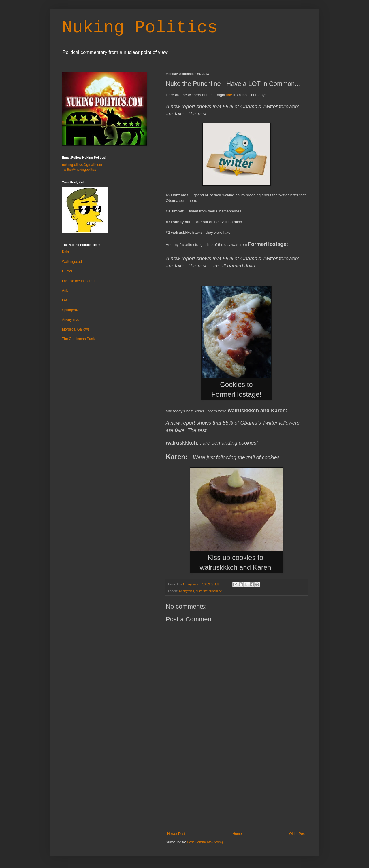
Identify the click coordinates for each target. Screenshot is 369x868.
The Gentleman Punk (78, 339)
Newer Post (176, 834)
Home (237, 834)
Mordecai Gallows (76, 329)
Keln (65, 252)
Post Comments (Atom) (205, 842)
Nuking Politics (140, 28)
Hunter (67, 271)
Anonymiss (186, 591)
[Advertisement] (236, 789)
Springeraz (70, 310)
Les (65, 300)
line (229, 95)
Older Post (297, 834)
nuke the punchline (209, 591)
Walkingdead (72, 262)
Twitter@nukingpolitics (79, 170)
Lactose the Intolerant (79, 281)
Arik (65, 290)
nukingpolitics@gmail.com (82, 165)
